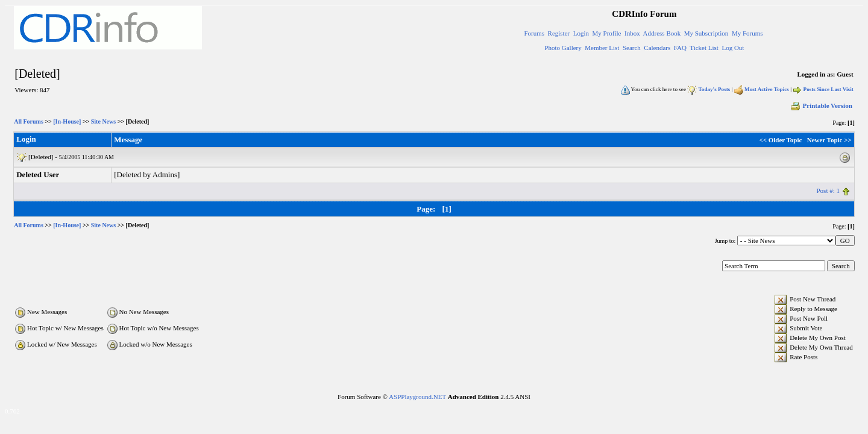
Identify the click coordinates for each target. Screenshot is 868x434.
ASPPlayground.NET (417, 397)
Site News (103, 121)
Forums (534, 33)
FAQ (680, 48)
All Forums (29, 121)
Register (559, 33)
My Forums (747, 33)
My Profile (607, 33)
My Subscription (706, 33)
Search (632, 48)
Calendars (657, 48)
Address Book (662, 33)
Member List (602, 48)
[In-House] (67, 121)
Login (581, 33)
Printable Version (821, 105)
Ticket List (704, 48)
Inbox (632, 33)
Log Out (733, 48)
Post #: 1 (828, 190)
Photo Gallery (563, 48)
